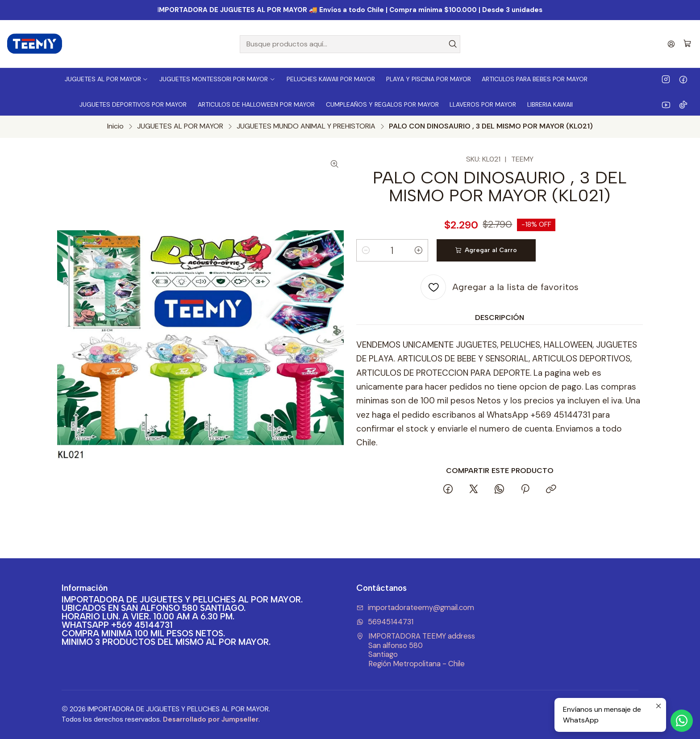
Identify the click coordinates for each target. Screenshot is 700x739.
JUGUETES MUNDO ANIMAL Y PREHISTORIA (306, 126)
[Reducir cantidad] (366, 250)
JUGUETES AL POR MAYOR (180, 126)
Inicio (115, 126)
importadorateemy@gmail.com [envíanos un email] (415, 608)
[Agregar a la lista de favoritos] (500, 287)
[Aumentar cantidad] (419, 250)
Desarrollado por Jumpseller (211, 719)
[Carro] (687, 44)
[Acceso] (671, 44)
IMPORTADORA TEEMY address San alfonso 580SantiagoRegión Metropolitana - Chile (416, 650)
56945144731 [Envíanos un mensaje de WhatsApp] (385, 622)
